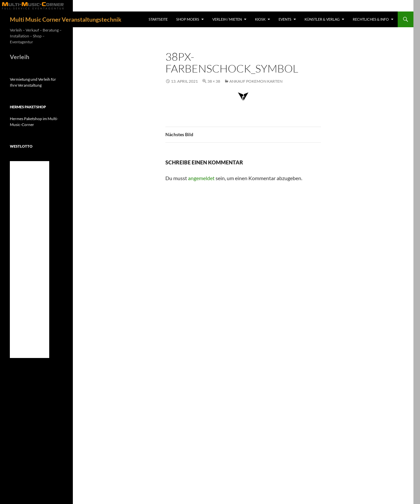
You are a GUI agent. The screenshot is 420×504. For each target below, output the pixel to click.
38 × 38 (214, 81)
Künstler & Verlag (322, 19)
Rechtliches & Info (371, 19)
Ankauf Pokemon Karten (256, 81)
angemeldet (201, 178)
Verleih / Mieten (227, 19)
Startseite (158, 19)
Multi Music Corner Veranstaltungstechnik (66, 19)
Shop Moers (188, 19)
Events (285, 19)
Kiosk (260, 19)
